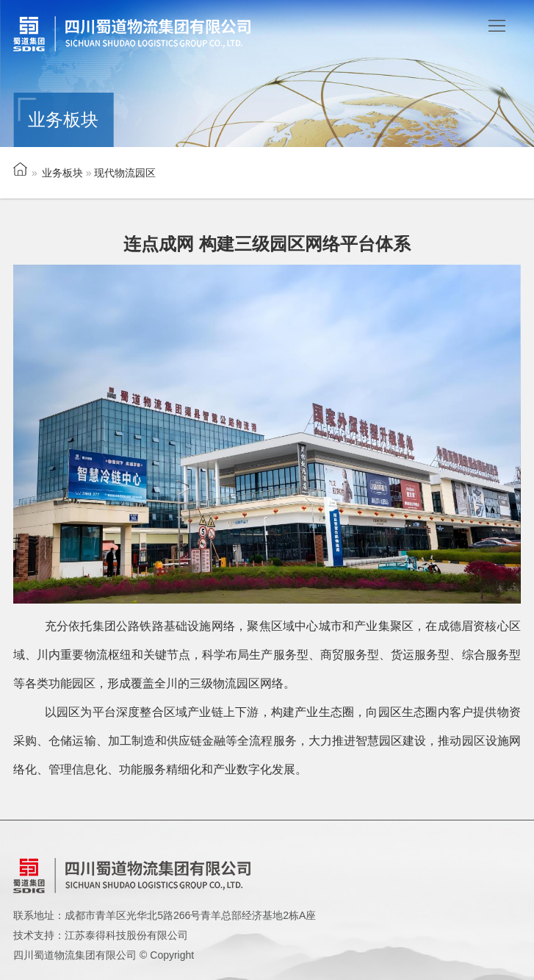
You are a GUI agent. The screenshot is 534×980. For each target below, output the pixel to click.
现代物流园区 (125, 173)
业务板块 (62, 173)
